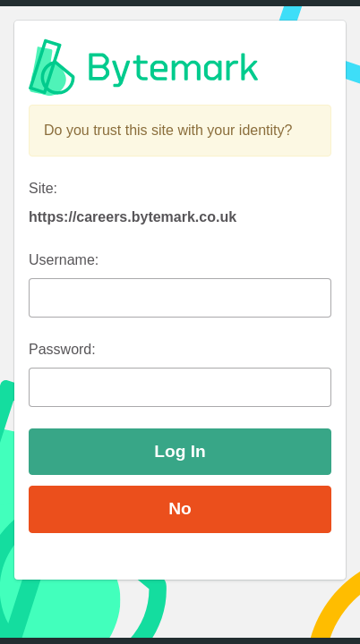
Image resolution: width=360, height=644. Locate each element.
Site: (43, 188)
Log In (180, 451)
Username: (64, 260)
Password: (62, 349)
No (180, 508)
